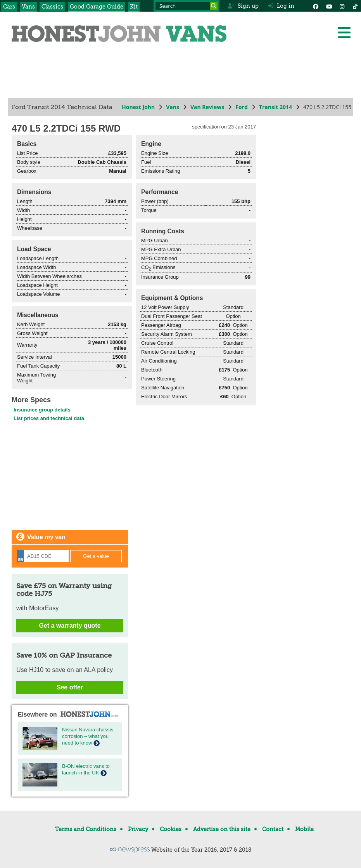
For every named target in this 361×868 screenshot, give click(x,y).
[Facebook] (316, 6)
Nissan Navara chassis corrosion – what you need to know (88, 736)
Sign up (243, 6)
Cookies (171, 829)
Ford (242, 107)
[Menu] (344, 33)
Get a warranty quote (70, 626)
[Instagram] (342, 6)
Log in (281, 6)
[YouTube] (329, 6)
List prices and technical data (49, 418)
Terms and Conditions (86, 829)
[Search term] (187, 6)
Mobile (304, 829)
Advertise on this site (222, 829)
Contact (273, 829)
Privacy (138, 829)
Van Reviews (207, 107)
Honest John (138, 107)
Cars (9, 7)
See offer (70, 687)
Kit (134, 7)
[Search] (214, 6)
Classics (52, 7)
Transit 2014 (275, 107)
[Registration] (43, 556)
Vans (28, 7)
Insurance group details (42, 410)
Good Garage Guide (97, 7)
